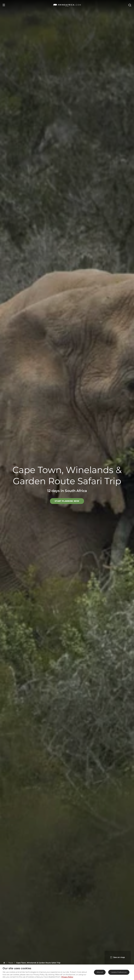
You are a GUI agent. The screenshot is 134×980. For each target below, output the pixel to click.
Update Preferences (119, 972)
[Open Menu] (4, 5)
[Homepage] (4, 963)
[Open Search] (130, 5)
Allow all (100, 972)
